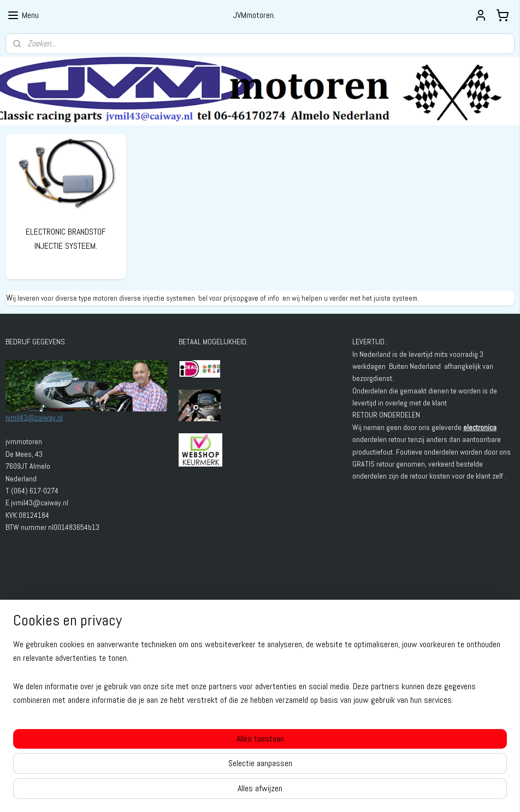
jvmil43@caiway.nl (34, 417)
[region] (188, 763)
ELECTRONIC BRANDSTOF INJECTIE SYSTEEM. (66, 239)
